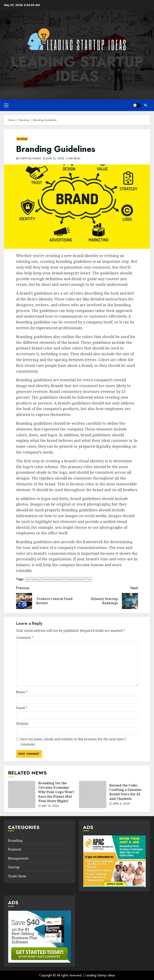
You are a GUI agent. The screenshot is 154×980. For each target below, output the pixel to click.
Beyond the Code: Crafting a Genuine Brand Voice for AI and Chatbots (93, 794)
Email (22, 708)
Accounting (33, 579)
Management (18, 858)
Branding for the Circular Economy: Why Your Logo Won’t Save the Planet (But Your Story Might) (22, 794)
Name (22, 692)
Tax (89, 579)
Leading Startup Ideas (77, 69)
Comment (25, 638)
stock (81, 579)
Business (58, 579)
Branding (22, 139)
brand (46, 579)
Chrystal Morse (30, 159)
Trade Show (17, 876)
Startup (14, 867)
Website (22, 724)
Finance (70, 579)
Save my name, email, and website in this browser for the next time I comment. (73, 742)
